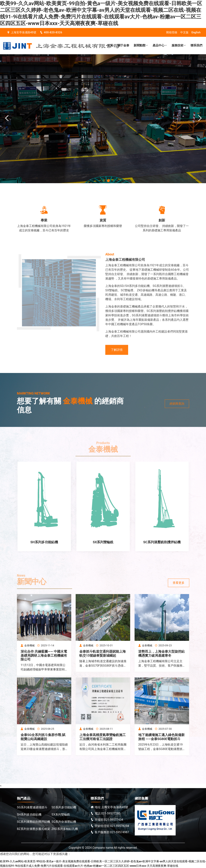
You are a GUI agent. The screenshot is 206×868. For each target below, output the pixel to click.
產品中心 (160, 45)
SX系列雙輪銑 (61, 815)
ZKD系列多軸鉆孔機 (65, 829)
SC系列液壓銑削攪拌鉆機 (34, 822)
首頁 (110, 45)
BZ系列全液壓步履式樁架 (34, 829)
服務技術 (179, 45)
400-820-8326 (51, 32)
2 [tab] (108, 181)
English (196, 32)
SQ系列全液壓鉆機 (64, 822)
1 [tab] (104, 181)
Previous (6, 118)
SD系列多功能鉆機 (64, 807)
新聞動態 (141, 45)
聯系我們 (196, 45)
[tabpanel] (103, 119)
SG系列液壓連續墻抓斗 (32, 807)
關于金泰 (123, 45)
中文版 (184, 32)
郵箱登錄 (172, 32)
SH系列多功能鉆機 (29, 815)
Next (199, 118)
